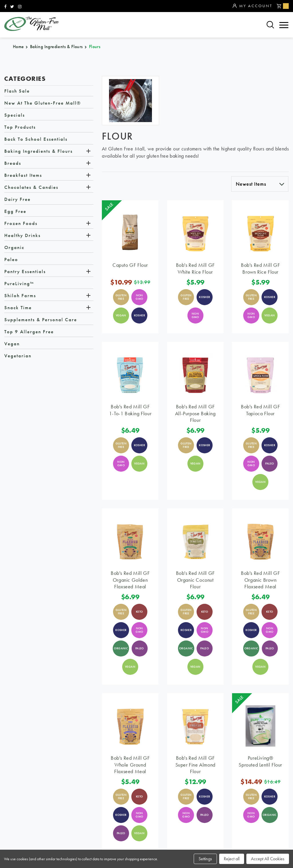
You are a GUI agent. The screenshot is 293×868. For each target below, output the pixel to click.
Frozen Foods (21, 223)
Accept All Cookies (268, 859)
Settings (205, 859)
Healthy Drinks (22, 235)
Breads (13, 163)
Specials (15, 115)
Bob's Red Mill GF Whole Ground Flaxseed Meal (130, 764)
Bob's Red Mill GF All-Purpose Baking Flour (195, 413)
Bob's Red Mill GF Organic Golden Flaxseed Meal (130, 580)
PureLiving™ (19, 283)
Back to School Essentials (36, 139)
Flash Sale (17, 91)
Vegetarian (18, 356)
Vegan (12, 344)
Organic (14, 247)
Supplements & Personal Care (41, 320)
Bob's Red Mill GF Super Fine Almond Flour (195, 764)
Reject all (232, 859)
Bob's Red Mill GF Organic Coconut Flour (195, 580)
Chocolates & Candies (31, 187)
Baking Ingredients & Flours (38, 151)
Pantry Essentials (25, 271)
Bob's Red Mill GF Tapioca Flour (260, 410)
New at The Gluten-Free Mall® (43, 103)
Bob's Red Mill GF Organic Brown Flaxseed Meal (260, 580)
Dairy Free (17, 199)
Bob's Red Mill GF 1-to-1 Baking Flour (130, 410)
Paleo (11, 259)
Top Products (20, 127)
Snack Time (18, 307)
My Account (253, 6)
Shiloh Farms (20, 295)
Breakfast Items (23, 175)
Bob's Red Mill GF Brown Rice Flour (260, 268)
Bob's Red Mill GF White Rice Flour (195, 268)
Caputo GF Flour (130, 265)
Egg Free (15, 211)
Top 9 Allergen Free (29, 332)
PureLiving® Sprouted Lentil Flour (260, 761)
